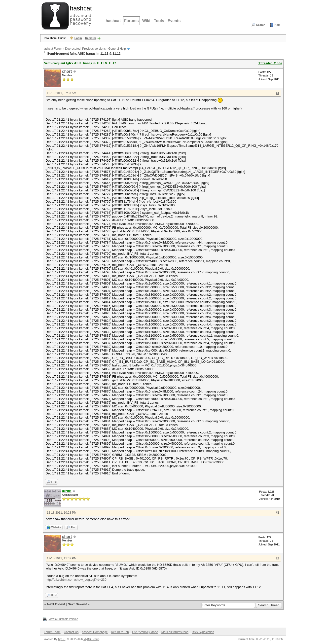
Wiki (146, 21)
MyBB (62, 639)
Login (78, 38)
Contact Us (71, 632)
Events (174, 21)
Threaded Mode (270, 63)
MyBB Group (91, 639)
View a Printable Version (63, 619)
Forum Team (52, 632)
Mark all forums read (175, 632)
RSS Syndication (203, 632)
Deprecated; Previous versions (85, 49)
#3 (277, 558)
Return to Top (120, 632)
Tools (159, 21)
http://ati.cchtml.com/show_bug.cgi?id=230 (76, 580)
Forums (131, 21)
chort (67, 71)
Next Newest (77, 604)
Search (261, 25)
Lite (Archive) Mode (145, 632)
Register (91, 38)
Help (278, 25)
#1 (277, 93)
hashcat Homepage (95, 632)
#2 (277, 513)
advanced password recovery (80, 15)
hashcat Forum (53, 49)
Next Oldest (56, 604)
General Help (117, 49)
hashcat (113, 21)
